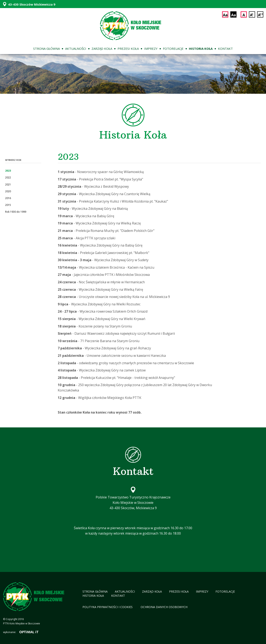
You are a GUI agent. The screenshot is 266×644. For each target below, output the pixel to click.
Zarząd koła (102, 49)
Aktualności (76, 49)
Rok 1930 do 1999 (16, 212)
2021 (8, 184)
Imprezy (151, 49)
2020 (8, 191)
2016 (8, 198)
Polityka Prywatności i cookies (108, 607)
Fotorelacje (173, 49)
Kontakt (225, 49)
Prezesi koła (128, 49)
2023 (8, 171)
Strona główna (46, 49)
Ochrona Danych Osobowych (164, 607)
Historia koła (201, 49)
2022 (8, 177)
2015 (8, 205)
